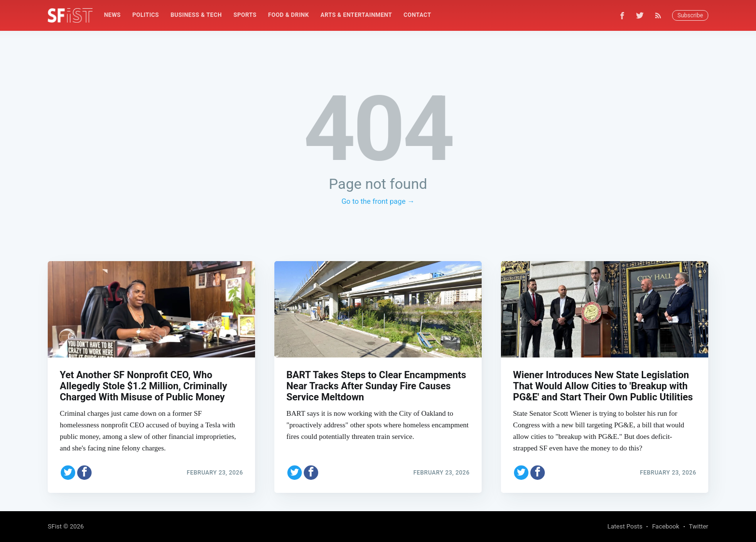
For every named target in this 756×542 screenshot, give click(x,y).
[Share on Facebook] (84, 472)
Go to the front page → (378, 201)
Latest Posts (625, 526)
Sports (245, 15)
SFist (55, 526)
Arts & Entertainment (356, 15)
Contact (417, 15)
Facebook (665, 526)
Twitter (699, 526)
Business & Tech (196, 15)
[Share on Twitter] (68, 472)
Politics (145, 15)
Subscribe (690, 15)
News (113, 15)
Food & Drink (289, 15)
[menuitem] (113, 15)
